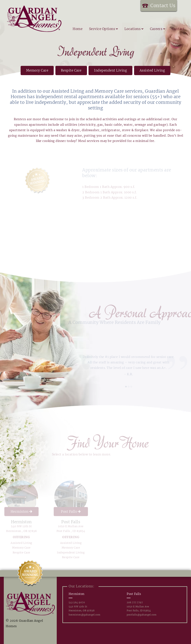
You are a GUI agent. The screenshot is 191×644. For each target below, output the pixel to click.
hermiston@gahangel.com (84, 615)
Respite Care (71, 70)
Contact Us (163, 6)
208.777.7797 (135, 602)
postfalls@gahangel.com (142, 615)
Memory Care (37, 70)
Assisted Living (152, 70)
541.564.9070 (77, 602)
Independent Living (110, 70)
